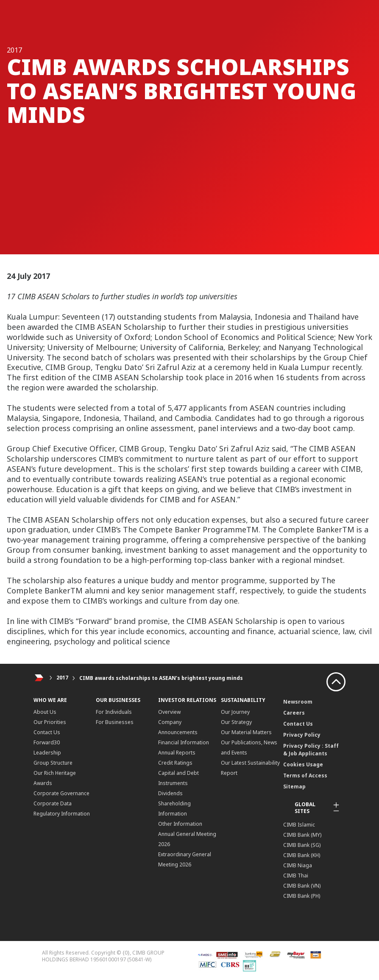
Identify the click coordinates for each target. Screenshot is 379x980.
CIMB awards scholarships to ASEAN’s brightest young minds (161, 678)
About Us (45, 712)
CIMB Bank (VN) (302, 886)
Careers (294, 713)
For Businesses (115, 722)
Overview (169, 712)
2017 (62, 678)
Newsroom (298, 702)
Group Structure (53, 763)
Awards (43, 783)
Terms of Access (305, 775)
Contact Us (47, 732)
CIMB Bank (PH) (302, 896)
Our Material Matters (246, 732)
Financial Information (184, 742)
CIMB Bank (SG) (302, 845)
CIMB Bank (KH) (302, 855)
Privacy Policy (302, 735)
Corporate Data (53, 803)
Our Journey (235, 712)
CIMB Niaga (298, 865)
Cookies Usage (303, 764)
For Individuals (114, 712)
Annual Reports (177, 753)
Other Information (180, 824)
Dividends (170, 793)
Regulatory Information (62, 814)
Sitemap (294, 787)
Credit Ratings (175, 763)
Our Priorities (50, 722)
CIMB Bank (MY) (302, 835)
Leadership (47, 753)
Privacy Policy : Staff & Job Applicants (311, 750)
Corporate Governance (61, 793)
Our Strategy (236, 722)
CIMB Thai (296, 876)
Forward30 (47, 742)
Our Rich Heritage (55, 773)
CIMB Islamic (299, 825)
